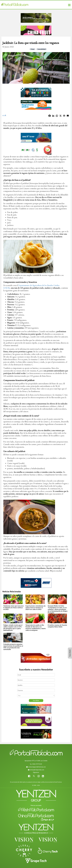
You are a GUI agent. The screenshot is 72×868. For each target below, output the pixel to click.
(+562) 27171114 (37, 764)
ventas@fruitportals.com (37, 770)
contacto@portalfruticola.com (37, 767)
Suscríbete (70, 653)
